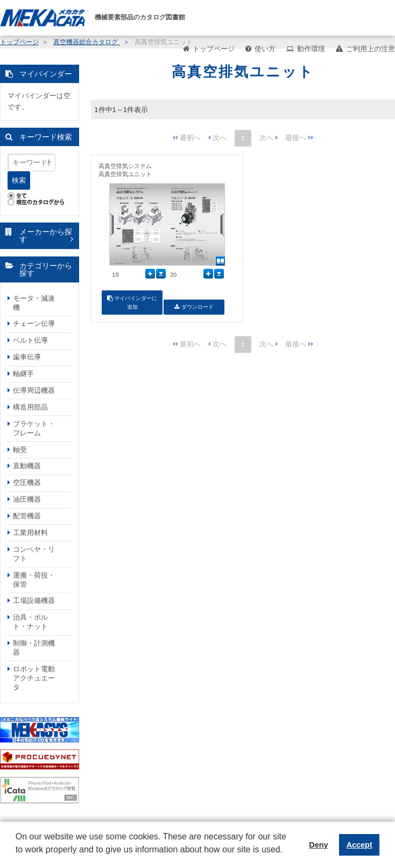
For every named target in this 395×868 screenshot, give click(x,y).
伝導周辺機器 (34, 390)
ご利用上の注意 (371, 49)
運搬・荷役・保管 (34, 580)
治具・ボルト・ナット (30, 622)
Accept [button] (359, 845)
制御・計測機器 (34, 648)
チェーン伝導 (34, 324)
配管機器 (27, 516)
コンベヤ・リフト (34, 554)
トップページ (214, 49)
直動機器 (27, 466)
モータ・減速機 (34, 303)
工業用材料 (30, 533)
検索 (19, 180)
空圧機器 (27, 482)
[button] (17, 858)
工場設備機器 (34, 600)
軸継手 (23, 374)
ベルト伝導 (30, 340)
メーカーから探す (46, 236)
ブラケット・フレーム (34, 428)
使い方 (265, 49)
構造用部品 (30, 407)
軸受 (20, 450)
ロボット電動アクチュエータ (34, 678)
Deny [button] (318, 845)
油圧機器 (27, 499)
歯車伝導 (27, 357)
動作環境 (311, 49)
